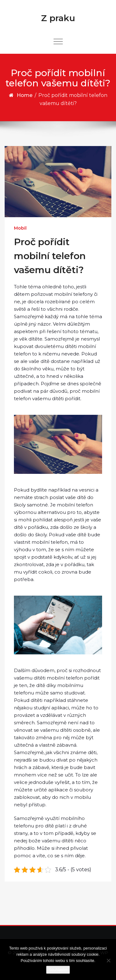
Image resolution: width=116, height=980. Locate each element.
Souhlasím (58, 970)
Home (25, 95)
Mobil (20, 228)
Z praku (58, 18)
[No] (108, 960)
